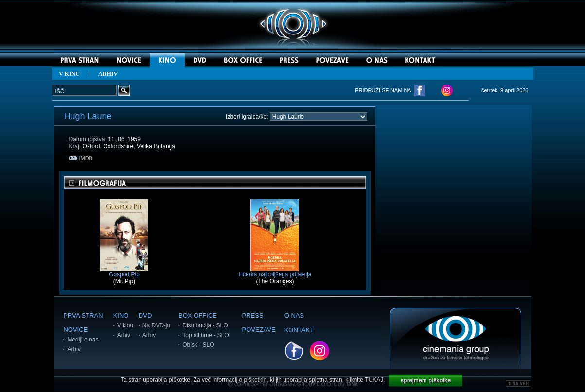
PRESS (253, 315)
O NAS (294, 315)
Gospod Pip (124, 272)
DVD (145, 315)
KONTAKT (299, 330)
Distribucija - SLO (205, 325)
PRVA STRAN (83, 315)
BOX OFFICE (198, 315)
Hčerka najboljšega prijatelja (275, 272)
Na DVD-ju (156, 325)
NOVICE (75, 330)
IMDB (81, 158)
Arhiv (74, 349)
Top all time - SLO (205, 335)
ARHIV (108, 74)
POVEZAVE (259, 330)
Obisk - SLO (198, 345)
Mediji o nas (83, 340)
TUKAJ (374, 380)
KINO (121, 315)
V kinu (125, 325)
